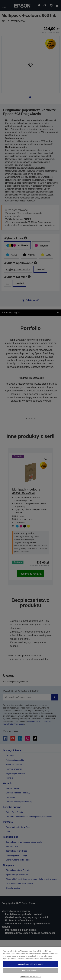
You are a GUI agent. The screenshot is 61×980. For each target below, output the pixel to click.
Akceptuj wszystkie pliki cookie (31, 964)
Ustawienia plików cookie (30, 977)
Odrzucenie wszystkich (30, 970)
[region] (30, 963)
